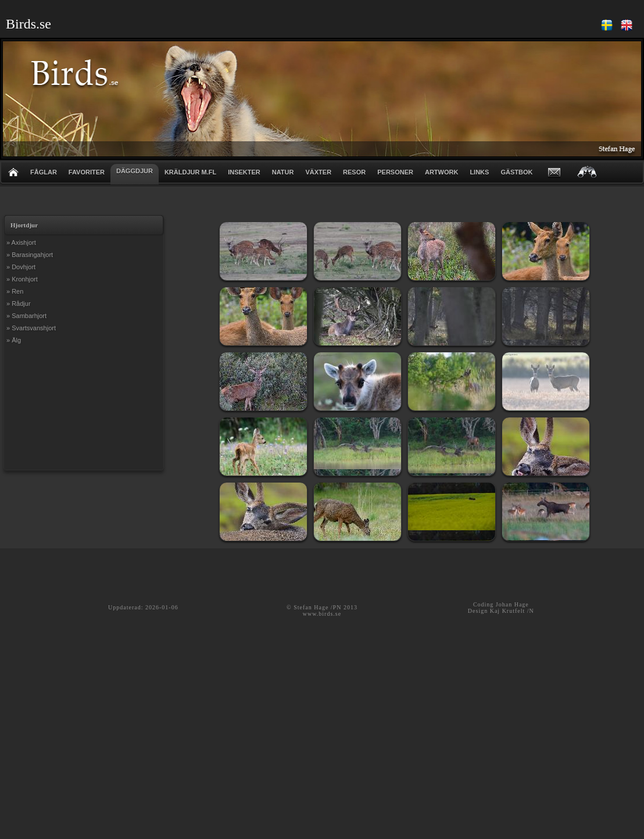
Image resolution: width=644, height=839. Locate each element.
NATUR (283, 172)
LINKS (479, 172)
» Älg (14, 340)
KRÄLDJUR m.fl (190, 172)
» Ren (15, 291)
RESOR (354, 172)
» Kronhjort (22, 279)
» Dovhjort (21, 267)
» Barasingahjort (30, 255)
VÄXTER (318, 172)
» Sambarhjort (26, 316)
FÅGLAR (44, 172)
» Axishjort (21, 242)
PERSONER (395, 172)
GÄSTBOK (516, 172)
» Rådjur (19, 304)
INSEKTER (244, 172)
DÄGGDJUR (135, 171)
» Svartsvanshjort (31, 328)
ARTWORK (441, 172)
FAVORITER (87, 172)
